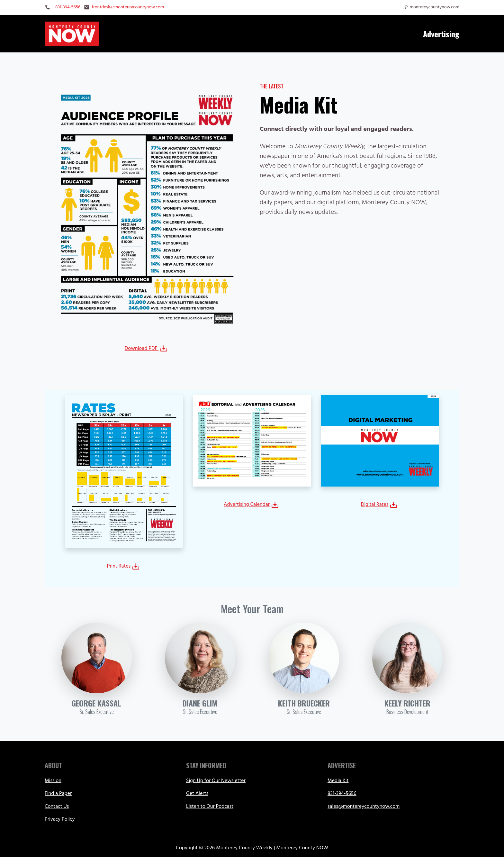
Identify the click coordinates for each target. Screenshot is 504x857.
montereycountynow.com (431, 7)
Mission (53, 781)
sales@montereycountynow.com (364, 807)
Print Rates (124, 566)
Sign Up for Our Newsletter (216, 781)
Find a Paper (58, 794)
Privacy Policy (60, 819)
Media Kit (338, 781)
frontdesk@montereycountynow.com (128, 7)
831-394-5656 (68, 7)
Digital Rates (379, 505)
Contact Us (57, 807)
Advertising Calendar (251, 505)
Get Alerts (197, 794)
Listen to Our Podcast (210, 807)
